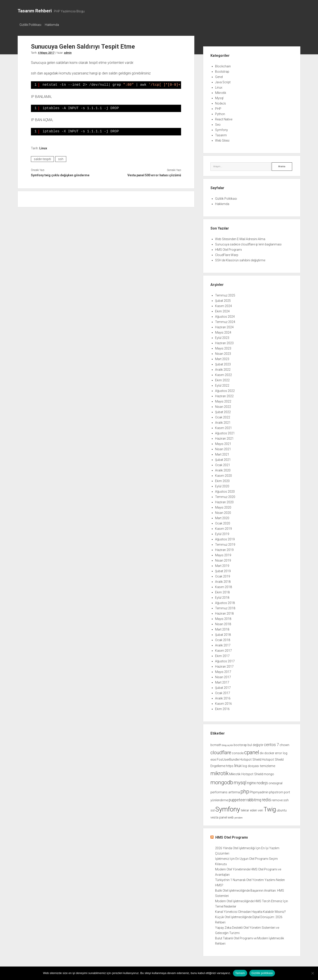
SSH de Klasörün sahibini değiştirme (240, 259)
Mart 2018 (222, 628)
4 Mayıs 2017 (46, 51)
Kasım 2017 (223, 649)
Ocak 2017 (223, 692)
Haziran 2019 (224, 549)
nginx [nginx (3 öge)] (252, 782)
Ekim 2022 (222, 379)
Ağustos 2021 (225, 432)
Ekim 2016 (222, 708)
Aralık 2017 (223, 644)
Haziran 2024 (224, 326)
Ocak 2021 (223, 464)
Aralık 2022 (223, 368)
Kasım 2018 (223, 586)
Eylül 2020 (222, 485)
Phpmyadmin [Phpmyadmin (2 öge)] (259, 791)
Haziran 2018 (224, 612)
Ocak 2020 (223, 522)
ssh (61, 158)
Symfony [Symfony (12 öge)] (228, 808)
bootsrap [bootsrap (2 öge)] (240, 744)
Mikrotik (221, 91)
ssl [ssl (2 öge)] (213, 809)
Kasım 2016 (223, 702)
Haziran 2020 (224, 501)
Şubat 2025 (223, 299)
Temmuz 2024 (225, 321)
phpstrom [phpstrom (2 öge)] (276, 791)
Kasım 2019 (223, 527)
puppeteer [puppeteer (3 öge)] (237, 799)
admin (68, 51)
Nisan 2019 (223, 559)
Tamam (240, 973)
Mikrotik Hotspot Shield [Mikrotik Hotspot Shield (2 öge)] (246, 773)
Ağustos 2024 (225, 315)
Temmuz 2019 (225, 543)
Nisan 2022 (223, 405)
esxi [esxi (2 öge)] (213, 758)
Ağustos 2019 (225, 538)
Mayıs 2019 (223, 554)
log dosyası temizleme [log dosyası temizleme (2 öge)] (259, 765)
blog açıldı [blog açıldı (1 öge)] (228, 744)
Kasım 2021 (223, 427)
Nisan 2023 (223, 352)
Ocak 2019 (223, 575)
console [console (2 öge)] (238, 752)
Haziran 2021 (224, 437)
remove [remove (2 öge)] (277, 799)
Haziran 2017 (224, 665)
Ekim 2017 (222, 655)
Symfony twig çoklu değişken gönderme (60, 174)
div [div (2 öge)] (262, 752)
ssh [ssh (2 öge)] (286, 799)
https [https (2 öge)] (230, 765)
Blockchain (223, 65)
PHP (218, 107)
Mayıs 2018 (223, 617)
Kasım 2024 (223, 305)
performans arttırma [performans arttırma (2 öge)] (225, 791)
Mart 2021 (222, 453)
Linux (43, 147)
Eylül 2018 (222, 596)
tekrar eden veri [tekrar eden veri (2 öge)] (252, 809)
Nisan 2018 (223, 623)
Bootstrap (222, 70)
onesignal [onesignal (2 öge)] (275, 782)
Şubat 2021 (223, 458)
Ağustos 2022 (225, 389)
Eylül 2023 (222, 336)
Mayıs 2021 (223, 443)
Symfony (221, 129)
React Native (224, 118)
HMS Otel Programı (228, 248)
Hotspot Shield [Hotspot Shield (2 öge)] (250, 758)
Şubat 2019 (223, 570)
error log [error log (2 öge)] (281, 752)
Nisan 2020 (223, 511)
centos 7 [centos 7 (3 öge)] (271, 743)
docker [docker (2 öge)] (269, 752)
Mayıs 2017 (223, 670)
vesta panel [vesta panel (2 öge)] (219, 816)
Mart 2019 (222, 564)
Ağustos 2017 (225, 660)
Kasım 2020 (223, 474)
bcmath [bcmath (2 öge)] (216, 744)
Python (220, 113)
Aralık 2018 (223, 580)
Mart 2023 (222, 358)
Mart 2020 (222, 517)
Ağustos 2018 (225, 602)
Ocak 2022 (223, 416)
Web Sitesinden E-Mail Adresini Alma (240, 238)
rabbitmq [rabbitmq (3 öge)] (254, 799)
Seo (218, 123)
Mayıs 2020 (223, 506)
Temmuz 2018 (225, 607)
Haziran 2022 (224, 395)
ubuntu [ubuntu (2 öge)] (282, 809)
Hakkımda (54, 25)
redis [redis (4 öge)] (266, 799)
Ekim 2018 (222, 591)
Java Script (223, 81)
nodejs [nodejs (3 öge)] (262, 782)
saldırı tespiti (42, 158)
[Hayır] (312, 973)
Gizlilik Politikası (30, 25)
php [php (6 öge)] (245, 790)
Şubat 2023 (223, 363)
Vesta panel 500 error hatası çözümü (154, 174)
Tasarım (221, 134)
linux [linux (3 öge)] (238, 764)
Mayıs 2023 (223, 347)
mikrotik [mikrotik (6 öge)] (220, 772)
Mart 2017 (222, 681)
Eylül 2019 (222, 533)
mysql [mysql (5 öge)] (240, 781)
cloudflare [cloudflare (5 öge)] (221, 751)
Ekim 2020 (222, 480)
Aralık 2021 (223, 421)
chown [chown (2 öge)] (284, 744)
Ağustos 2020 (225, 490)
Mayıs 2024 (223, 331)
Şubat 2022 (223, 411)
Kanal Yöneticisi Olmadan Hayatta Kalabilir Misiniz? (250, 910)
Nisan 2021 (223, 448)
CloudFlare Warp (227, 254)
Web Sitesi (222, 139)
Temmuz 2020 (225, 496)
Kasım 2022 (223, 374)
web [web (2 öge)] (231, 816)
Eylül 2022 (222, 384)
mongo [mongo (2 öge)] (269, 773)
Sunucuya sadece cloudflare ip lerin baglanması (248, 243)
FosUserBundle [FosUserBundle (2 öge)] (228, 758)
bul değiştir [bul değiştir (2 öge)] (255, 744)
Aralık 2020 (223, 469)
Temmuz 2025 (225, 294)
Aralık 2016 (223, 697)
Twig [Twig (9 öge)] (270, 808)
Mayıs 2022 (223, 400)
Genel (219, 76)
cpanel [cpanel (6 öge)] (252, 751)
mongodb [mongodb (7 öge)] (222, 781)
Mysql (219, 97)
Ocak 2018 (223, 639)
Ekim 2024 (222, 310)
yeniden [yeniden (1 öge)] (238, 816)
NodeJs (221, 102)
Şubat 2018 (223, 633)
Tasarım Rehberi (35, 11)
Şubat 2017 (223, 686)
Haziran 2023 (224, 342)
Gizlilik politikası (262, 973)
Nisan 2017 (223, 676)
